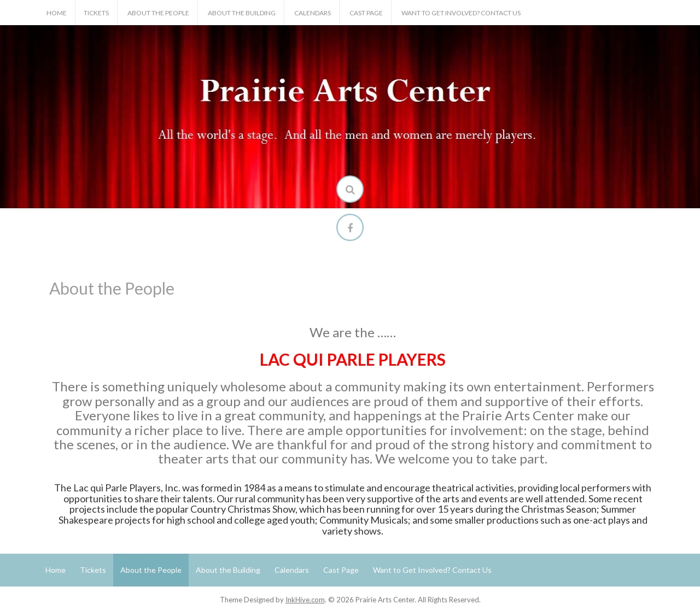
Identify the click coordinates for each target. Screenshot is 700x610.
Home (57, 13)
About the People (158, 13)
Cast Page (366, 13)
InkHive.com (305, 600)
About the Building (242, 13)
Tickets (96, 13)
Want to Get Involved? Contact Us (461, 13)
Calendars (313, 13)
